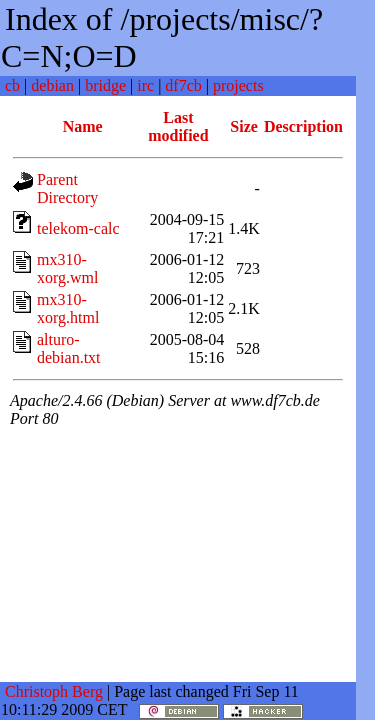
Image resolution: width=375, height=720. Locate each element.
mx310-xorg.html (68, 308)
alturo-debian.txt (69, 348)
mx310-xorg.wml (67, 268)
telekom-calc (78, 228)
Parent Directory (67, 188)
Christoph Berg (54, 691)
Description (303, 126)
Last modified (178, 126)
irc (145, 85)
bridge (105, 85)
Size (244, 126)
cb (12, 85)
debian (52, 85)
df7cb (183, 85)
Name (83, 126)
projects (238, 85)
